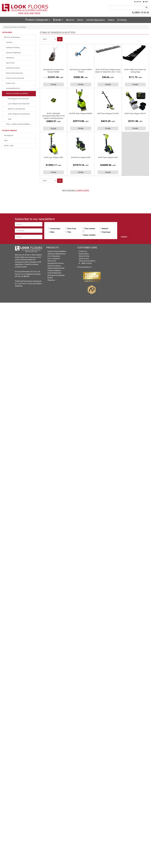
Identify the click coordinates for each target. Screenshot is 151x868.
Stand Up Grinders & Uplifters (17, 93)
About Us (70, 20)
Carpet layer (55, 229)
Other (52, 232)
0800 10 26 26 (141, 12)
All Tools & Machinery (12, 37)
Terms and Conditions (87, 261)
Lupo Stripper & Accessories (19, 104)
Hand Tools (10, 63)
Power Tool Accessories (15, 78)
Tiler (69, 232)
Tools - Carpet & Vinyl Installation (18, 124)
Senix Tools (52, 261)
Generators (10, 58)
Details (53, 84)
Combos (9, 42)
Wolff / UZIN (9, 146)
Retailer (105, 229)
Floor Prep (72, 229)
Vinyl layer (106, 232)
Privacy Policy (84, 254)
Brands (58, 20)
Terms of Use (84, 259)
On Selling (122, 20)
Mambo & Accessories (16, 109)
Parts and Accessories (14, 73)
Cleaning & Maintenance (56, 254)
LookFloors (82, 191)
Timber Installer (89, 235)
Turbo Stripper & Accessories (19, 114)
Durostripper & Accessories (18, 99)
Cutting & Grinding (13, 47)
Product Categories (38, 20)
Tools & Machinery (54, 273)
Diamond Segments (13, 53)
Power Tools (11, 83)
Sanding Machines (13, 88)
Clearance (51, 280)
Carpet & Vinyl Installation (57, 251)
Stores (80, 20)
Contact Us (83, 251)
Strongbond (9, 135)
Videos (111, 20)
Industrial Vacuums (13, 68)
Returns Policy (84, 256)
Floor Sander (90, 229)
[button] (138, 2)
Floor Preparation (54, 256)
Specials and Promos (56, 263)
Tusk (10, 119)
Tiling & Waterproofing (56, 268)
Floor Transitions (54, 259)
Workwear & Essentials (56, 275)
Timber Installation (54, 271)
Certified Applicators (96, 20)
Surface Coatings (54, 266)
